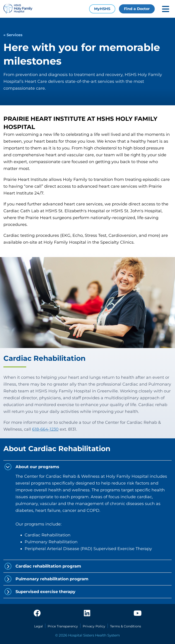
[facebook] (37, 614)
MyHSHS (102, 9)
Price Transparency (63, 626)
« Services (13, 35)
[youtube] (138, 614)
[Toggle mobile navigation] (166, 9)
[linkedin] (87, 614)
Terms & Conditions (126, 626)
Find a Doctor (137, 9)
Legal (39, 626)
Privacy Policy (94, 626)
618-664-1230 (45, 429)
